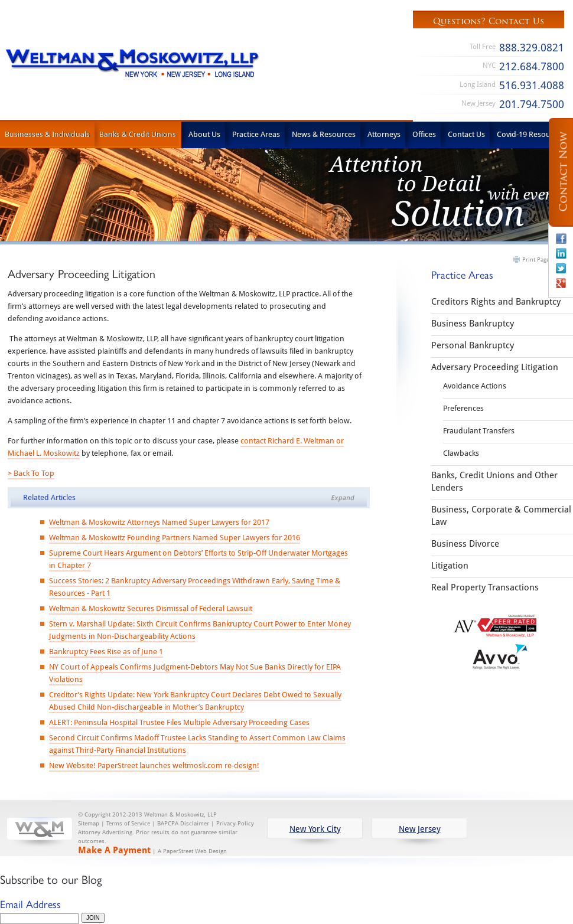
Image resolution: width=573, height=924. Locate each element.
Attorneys (384, 134)
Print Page (536, 259)
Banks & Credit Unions (138, 134)
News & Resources (324, 134)
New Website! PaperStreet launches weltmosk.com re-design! (154, 765)
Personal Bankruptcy (473, 345)
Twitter (561, 268)
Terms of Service (128, 823)
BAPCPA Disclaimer (183, 823)
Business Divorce (465, 543)
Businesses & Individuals (47, 134)
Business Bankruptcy (473, 323)
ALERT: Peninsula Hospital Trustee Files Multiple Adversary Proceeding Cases (179, 722)
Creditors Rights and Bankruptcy (496, 301)
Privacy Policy (235, 823)
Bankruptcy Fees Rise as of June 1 (106, 651)
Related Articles (49, 497)
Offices (424, 134)
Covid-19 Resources (531, 134)
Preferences (463, 408)
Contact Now (564, 172)
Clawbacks (461, 453)
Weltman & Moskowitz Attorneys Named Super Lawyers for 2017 (159, 522)
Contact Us (466, 134)
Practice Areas (256, 134)
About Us (204, 134)
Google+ (561, 283)
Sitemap (89, 823)
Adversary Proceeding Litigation (495, 367)
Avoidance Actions (475, 386)
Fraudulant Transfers (479, 430)
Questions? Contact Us (489, 21)
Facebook (561, 239)
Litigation (450, 565)
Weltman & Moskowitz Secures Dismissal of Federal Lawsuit (151, 608)
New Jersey (420, 829)
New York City (315, 829)
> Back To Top (31, 473)
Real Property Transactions (485, 587)
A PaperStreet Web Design (192, 851)
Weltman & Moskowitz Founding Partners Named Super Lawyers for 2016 (175, 537)
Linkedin (561, 253)
